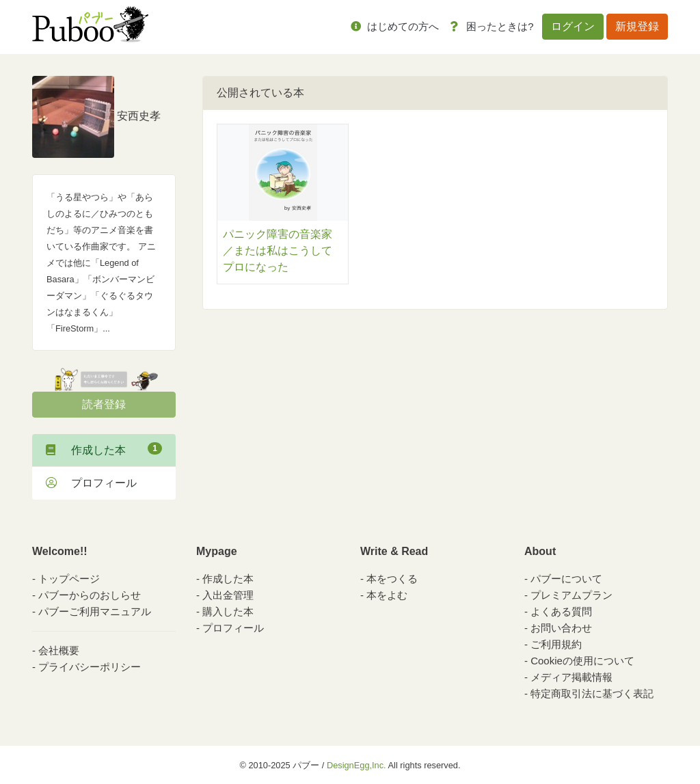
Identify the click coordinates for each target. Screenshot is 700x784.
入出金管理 (228, 595)
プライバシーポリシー (90, 667)
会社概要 (59, 650)
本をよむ (387, 595)
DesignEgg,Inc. (356, 765)
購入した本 (228, 611)
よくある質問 (561, 611)
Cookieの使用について (582, 661)
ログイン (573, 26)
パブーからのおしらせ (90, 595)
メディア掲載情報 (571, 677)
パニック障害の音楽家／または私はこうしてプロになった (278, 251)
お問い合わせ (561, 628)
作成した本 (104, 449)
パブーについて (566, 579)
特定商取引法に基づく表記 (592, 693)
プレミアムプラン (571, 595)
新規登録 (637, 26)
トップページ (69, 579)
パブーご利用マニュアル (95, 611)
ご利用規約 (556, 644)
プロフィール (91, 483)
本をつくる (392, 579)
